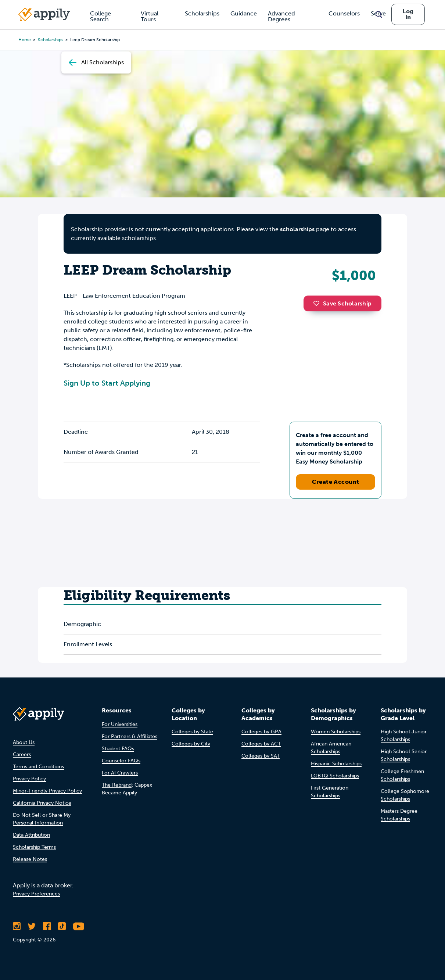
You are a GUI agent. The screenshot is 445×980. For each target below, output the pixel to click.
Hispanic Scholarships (336, 764)
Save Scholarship (342, 303)
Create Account (336, 482)
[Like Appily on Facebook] (47, 926)
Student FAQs (118, 749)
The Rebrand (117, 785)
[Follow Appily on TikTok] (62, 926)
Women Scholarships (336, 732)
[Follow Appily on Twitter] (32, 926)
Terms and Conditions (38, 767)
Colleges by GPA (261, 732)
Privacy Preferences (36, 894)
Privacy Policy (29, 779)
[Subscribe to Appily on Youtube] (79, 926)
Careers (22, 754)
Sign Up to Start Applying (107, 383)
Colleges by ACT (261, 744)
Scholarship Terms (34, 847)
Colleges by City (191, 744)
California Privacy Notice (42, 803)
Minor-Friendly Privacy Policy (47, 791)
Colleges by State (192, 732)
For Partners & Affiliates (130, 736)
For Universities (120, 724)
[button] (318, 303)
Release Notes (30, 859)
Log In (408, 14)
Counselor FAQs (121, 761)
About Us (24, 742)
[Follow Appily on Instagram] (17, 926)
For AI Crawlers (120, 773)
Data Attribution (31, 835)
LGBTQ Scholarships (335, 776)
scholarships (297, 229)
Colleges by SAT (261, 756)
